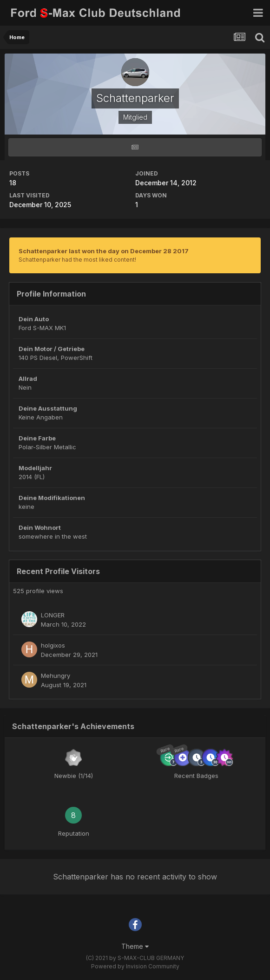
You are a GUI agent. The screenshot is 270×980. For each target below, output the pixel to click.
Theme (135, 946)
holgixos (53, 645)
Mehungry (56, 676)
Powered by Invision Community (135, 966)
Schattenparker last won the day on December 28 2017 (104, 251)
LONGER (53, 615)
